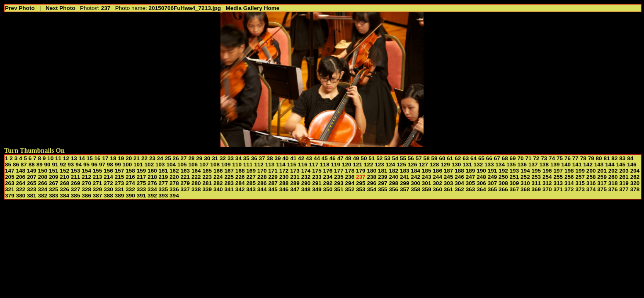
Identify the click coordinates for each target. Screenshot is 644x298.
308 (503, 183)
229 (273, 177)
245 (449, 177)
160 (152, 171)
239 (383, 177)
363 (471, 189)
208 (42, 177)
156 (108, 171)
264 (21, 183)
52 (379, 158)
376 (613, 189)
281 (207, 183)
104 (171, 165)
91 (55, 165)
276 (152, 183)
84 (630, 158)
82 (614, 158)
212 (86, 177)
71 (528, 158)
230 (284, 177)
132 (478, 165)
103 (160, 165)
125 (401, 165)
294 (350, 183)
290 (306, 183)
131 (467, 165)
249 (493, 177)
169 (251, 171)
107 (204, 165)
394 (174, 196)
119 (336, 165)
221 (185, 177)
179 (361, 171)
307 (493, 183)
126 (413, 165)
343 (251, 189)
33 (231, 158)
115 (292, 165)
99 (118, 165)
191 (493, 171)
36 (254, 158)
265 (32, 183)
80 (599, 158)
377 (624, 189)
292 (328, 183)
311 (536, 183)
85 (8, 165)
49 (356, 158)
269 (76, 183)
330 (108, 189)
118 (325, 165)
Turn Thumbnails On (34, 150)
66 (489, 158)
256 (569, 177)
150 (42, 171)
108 (215, 165)
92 (63, 165)
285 (251, 183)
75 (560, 158)
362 (459, 189)
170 (262, 171)
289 (295, 183)
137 (533, 165)
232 (306, 177)
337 (185, 189)
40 (285, 158)
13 (74, 158)
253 (536, 177)
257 (580, 177)
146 (632, 165)
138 (544, 165)
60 (442, 158)
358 (415, 189)
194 (525, 171)
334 (152, 189)
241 (405, 177)
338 (196, 189)
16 (98, 158)
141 (577, 165)
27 (184, 158)
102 (149, 165)
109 (226, 165)
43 (309, 158)
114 (281, 165)
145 (621, 165)
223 (207, 177)
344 (262, 189)
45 (325, 158)
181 (383, 171)
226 (240, 177)
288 (284, 183)
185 (427, 171)
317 (602, 183)
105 (182, 165)
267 (54, 183)
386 (86, 196)
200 (591, 171)
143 (599, 165)
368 (525, 189)
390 (130, 196)
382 (42, 196)
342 (240, 189)
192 (503, 171)
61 (450, 158)
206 (21, 177)
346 (284, 189)
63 (466, 158)
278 (174, 183)
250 (503, 177)
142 (588, 165)
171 (273, 171)
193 (514, 171)
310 (525, 183)
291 (317, 183)
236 (350, 177)
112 (259, 165)
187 (449, 171)
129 (445, 165)
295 (361, 183)
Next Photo (61, 8)
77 (575, 158)
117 (314, 165)
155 (98, 171)
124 (391, 165)
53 (387, 158)
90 (47, 165)
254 (547, 177)
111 (248, 165)
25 (168, 158)
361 (449, 189)
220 (174, 177)
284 (240, 183)
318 (613, 183)
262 (635, 177)
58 (427, 158)
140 (566, 165)
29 (199, 158)
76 (568, 158)
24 (160, 158)
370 (547, 189)
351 (339, 189)
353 (361, 189)
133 (489, 165)
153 (76, 171)
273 (120, 183)
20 (129, 158)
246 (459, 177)
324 (42, 189)
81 (606, 158)
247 (471, 177)
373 (580, 189)
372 (569, 189)
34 (238, 158)
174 (306, 171)
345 (273, 189)
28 (191, 158)
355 (383, 189)
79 (591, 158)
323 (32, 189)
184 (415, 171)
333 (142, 189)
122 (369, 165)
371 (558, 189)
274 (130, 183)
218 (152, 177)
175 (317, 171)
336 (174, 189)
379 (10, 196)
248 (481, 177)
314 (569, 183)
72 (536, 158)
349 (317, 189)
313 (558, 183)
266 (42, 183)
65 (481, 158)
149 (32, 171)
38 (270, 158)
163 (185, 171)
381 (32, 196)
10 (50, 158)
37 (262, 158)
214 (108, 177)
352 (350, 189)
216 (130, 177)
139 (555, 165)
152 (64, 171)
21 (137, 158)
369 (536, 189)
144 (610, 165)
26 (176, 158)
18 (113, 158)
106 (193, 165)
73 (544, 158)
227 (251, 177)
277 (163, 183)
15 (90, 158)
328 (86, 189)
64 (473, 158)
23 (152, 158)
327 (76, 189)
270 (86, 183)
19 (121, 158)
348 (306, 189)
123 (379, 165)
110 (237, 165)
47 (340, 158)
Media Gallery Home (252, 8)
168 (240, 171)
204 (635, 171)
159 (142, 171)
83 (622, 158)
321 (10, 189)
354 (372, 189)
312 (547, 183)
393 (163, 196)
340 (218, 189)
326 (64, 189)
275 (142, 183)
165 (207, 171)
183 (405, 171)
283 (229, 183)
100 (127, 165)
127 (423, 165)
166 (218, 171)
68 (505, 158)
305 (471, 183)
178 (350, 171)
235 (339, 177)
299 (405, 183)
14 (82, 158)
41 (293, 158)
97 (102, 165)
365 (493, 189)
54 (395, 158)
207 (32, 177)
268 (64, 183)
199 (580, 171)
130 (456, 165)
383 (54, 196)
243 (427, 177)
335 (163, 189)
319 (624, 183)
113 (270, 165)
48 (348, 158)
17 (105, 158)
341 (229, 189)
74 (552, 158)
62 (458, 158)
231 (295, 177)
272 (108, 183)
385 (76, 196)
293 (339, 183)
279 (185, 183)
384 (64, 196)
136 (522, 165)
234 (328, 177)
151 (54, 171)
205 (10, 177)
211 (76, 177)
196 (547, 171)
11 (58, 158)
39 (277, 158)
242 (415, 177)
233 (317, 177)
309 (514, 183)
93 (71, 165)
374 (591, 189)
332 (130, 189)
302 (437, 183)
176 (328, 171)
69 (513, 158)
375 (602, 189)
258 (591, 177)
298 (393, 183)
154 (86, 171)
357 (405, 189)
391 (142, 196)
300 (415, 183)
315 (580, 183)
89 (40, 165)
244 (437, 177)
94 (79, 165)
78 (583, 158)
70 (520, 158)
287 (273, 183)
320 (635, 183)
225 (229, 177)
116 (303, 165)
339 (207, 189)
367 (514, 189)
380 (21, 196)
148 (21, 171)
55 (403, 158)
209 (54, 177)
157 (120, 171)
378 (635, 189)
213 (98, 177)
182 (393, 171)
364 (481, 189)
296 (372, 183)
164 (196, 171)
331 (120, 189)
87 (24, 165)
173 (295, 171)
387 (98, 196)
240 (393, 177)
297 (383, 183)
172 (284, 171)
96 (94, 165)
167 (229, 171)
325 (54, 189)
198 (569, 171)
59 (435, 158)
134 (500, 165)
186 (437, 171)
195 (536, 171)
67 (497, 158)
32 (223, 158)
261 (624, 177)
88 (32, 165)
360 (437, 189)
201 (602, 171)
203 (624, 171)
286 (262, 183)
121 (357, 165)
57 (419, 158)
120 (347, 165)
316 (591, 183)
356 (393, 189)
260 (613, 177)
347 (295, 189)
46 (333, 158)
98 (110, 165)
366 (503, 189)
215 (120, 177)
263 (10, 183)
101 (138, 165)
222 (196, 177)
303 (449, 183)
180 (372, 171)
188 (459, 171)
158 (130, 171)
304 (459, 183)
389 (120, 196)
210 (64, 177)
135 (511, 165)
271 (98, 183)
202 (613, 171)
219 (163, 177)
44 (317, 158)
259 (602, 177)
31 (215, 158)
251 (514, 177)
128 (435, 165)
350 (328, 189)
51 (372, 158)
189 (471, 171)
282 (218, 183)
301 (427, 183)
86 (16, 165)
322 (21, 189)
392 (152, 196)
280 (196, 183)
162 (174, 171)
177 (339, 171)
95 (86, 165)
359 (427, 189)
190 (481, 171)
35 (246, 158)
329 (98, 189)
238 (372, 177)
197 (558, 171)
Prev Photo (20, 8)
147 (10, 171)
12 (66, 158)
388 (108, 196)
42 (301, 158)
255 (558, 177)
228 (262, 177)
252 (525, 177)
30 (207, 158)
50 (364, 158)
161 (163, 171)
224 (218, 177)
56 (411, 158)
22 (144, 158)
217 (142, 177)
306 (481, 183)
